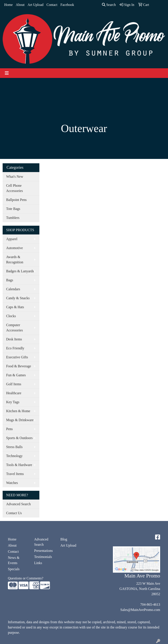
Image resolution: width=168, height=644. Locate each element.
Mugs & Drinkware (20, 420)
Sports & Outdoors (19, 438)
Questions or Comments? (26, 578)
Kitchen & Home (18, 411)
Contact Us (14, 513)
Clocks (11, 316)
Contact (52, 5)
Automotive (14, 248)
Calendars (13, 289)
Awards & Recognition (15, 260)
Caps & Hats (15, 307)
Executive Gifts (17, 357)
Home (8, 5)
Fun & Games (16, 375)
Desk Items (14, 339)
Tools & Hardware (19, 465)
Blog (64, 539)
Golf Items (14, 384)
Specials (14, 569)
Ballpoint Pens (16, 200)
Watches (12, 483)
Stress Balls (14, 447)
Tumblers (13, 218)
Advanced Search (18, 504)
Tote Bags (13, 209)
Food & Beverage (19, 366)
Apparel (12, 239)
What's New (15, 177)
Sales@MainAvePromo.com (140, 610)
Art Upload (35, 5)
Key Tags (13, 402)
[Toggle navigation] (7, 73)
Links (38, 563)
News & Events (14, 560)
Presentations (43, 551)
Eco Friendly (15, 348)
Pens (9, 429)
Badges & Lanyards (20, 271)
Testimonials (43, 557)
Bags (10, 280)
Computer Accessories (14, 328)
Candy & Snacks (18, 298)
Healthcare (14, 393)
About (20, 5)
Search (109, 5)
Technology (14, 456)
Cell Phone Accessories (14, 188)
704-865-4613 (150, 604)
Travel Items (15, 474)
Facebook (67, 5)
